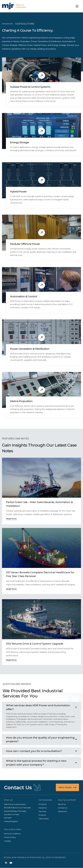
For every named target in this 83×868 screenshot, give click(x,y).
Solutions (43, 808)
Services (42, 811)
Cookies (7, 841)
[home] (15, 6)
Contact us (63, 808)
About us (62, 804)
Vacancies (62, 811)
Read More (11, 519)
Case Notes (44, 819)
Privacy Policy (10, 837)
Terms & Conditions (12, 834)
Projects (42, 815)
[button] (77, 6)
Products (43, 804)
